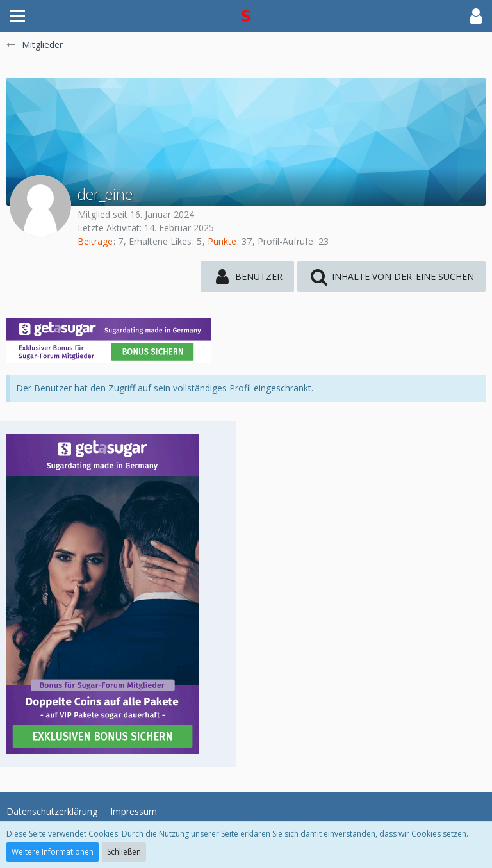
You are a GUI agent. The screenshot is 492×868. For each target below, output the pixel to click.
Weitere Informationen (53, 852)
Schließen (124, 852)
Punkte (222, 241)
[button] (17, 16)
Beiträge (95, 241)
